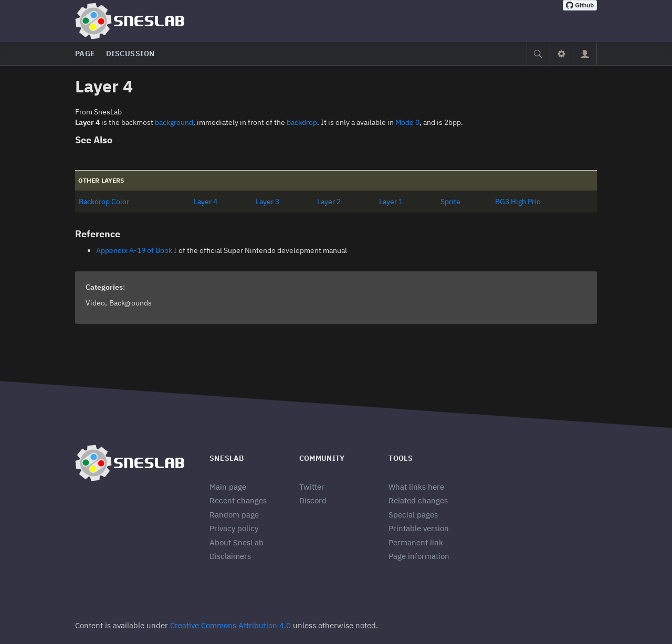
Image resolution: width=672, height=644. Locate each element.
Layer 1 (391, 202)
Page (85, 54)
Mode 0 (407, 122)
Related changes (418, 500)
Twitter (312, 487)
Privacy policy (234, 528)
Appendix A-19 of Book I (136, 250)
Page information (419, 556)
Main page (228, 487)
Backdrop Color (104, 202)
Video (95, 303)
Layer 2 (329, 202)
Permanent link (416, 542)
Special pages (413, 515)
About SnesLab (237, 542)
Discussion (130, 54)
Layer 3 (267, 202)
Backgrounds (130, 303)
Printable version (419, 528)
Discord (313, 500)
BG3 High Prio (518, 202)
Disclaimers (230, 556)
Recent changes (238, 500)
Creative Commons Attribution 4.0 (230, 625)
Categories (104, 287)
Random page (234, 515)
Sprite (450, 202)
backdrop (302, 122)
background (174, 122)
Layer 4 (206, 202)
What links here (416, 487)
